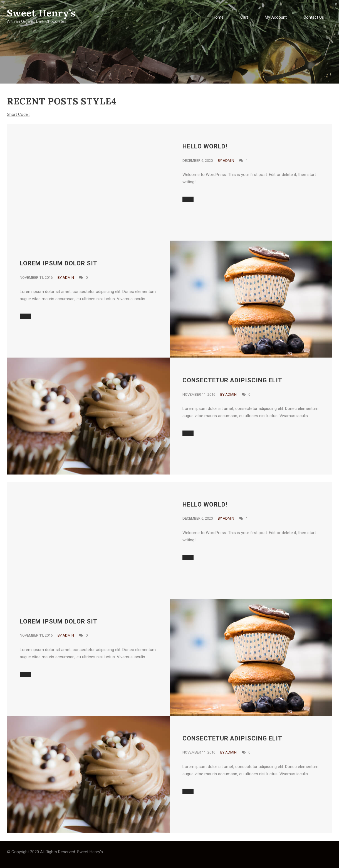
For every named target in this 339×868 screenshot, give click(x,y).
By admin (226, 161)
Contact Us (314, 17)
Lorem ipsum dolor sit (59, 263)
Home (218, 17)
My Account (276, 17)
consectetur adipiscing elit (232, 380)
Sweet (41, 13)
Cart (244, 17)
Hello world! (205, 146)
